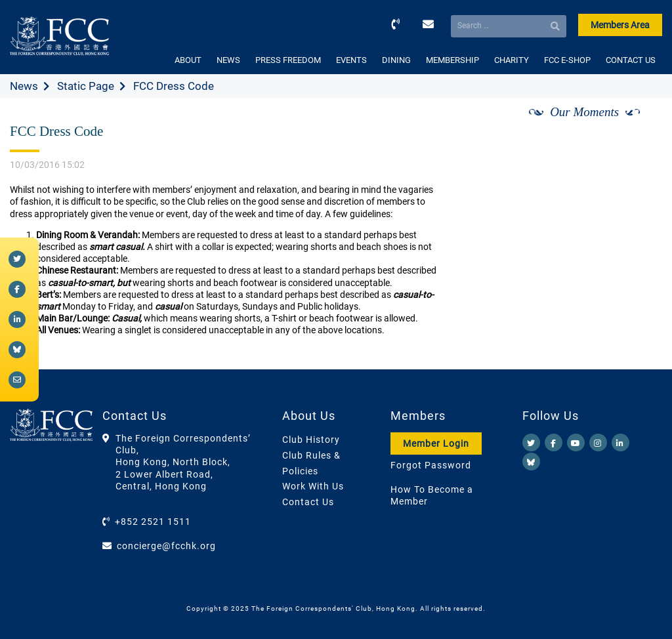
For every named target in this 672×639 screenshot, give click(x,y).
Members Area (620, 25)
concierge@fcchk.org (166, 546)
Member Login (436, 443)
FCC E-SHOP (567, 60)
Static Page (86, 86)
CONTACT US (631, 60)
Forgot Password (431, 465)
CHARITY (512, 60)
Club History (311, 440)
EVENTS (351, 60)
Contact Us (308, 502)
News (24, 86)
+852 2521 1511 (153, 522)
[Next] (638, 127)
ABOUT (188, 60)
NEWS (228, 60)
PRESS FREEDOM (288, 60)
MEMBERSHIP (452, 60)
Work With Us (313, 486)
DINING (396, 60)
